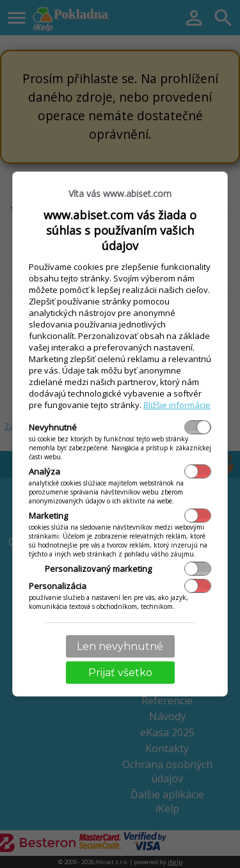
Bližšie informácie (177, 405)
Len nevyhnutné (120, 646)
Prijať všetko (120, 673)
